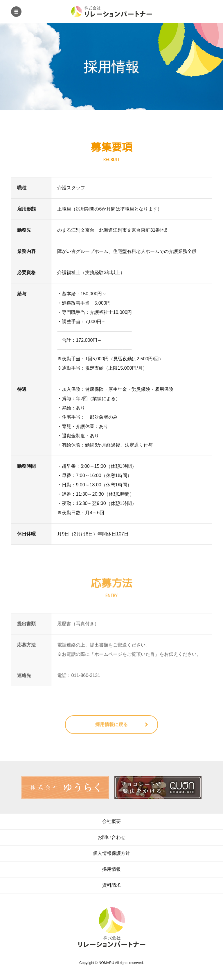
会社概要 (111, 821)
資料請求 (111, 885)
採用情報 (111, 869)
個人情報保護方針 (111, 853)
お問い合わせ (111, 837)
